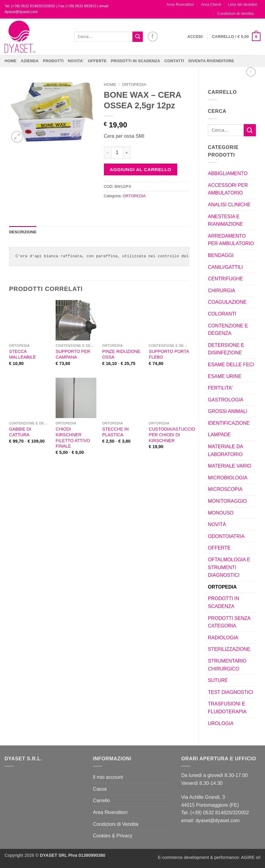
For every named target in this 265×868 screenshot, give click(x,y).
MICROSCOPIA (225, 489)
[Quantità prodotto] (117, 153)
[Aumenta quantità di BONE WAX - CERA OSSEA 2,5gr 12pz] (127, 153)
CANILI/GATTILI (225, 267)
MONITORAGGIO (227, 501)
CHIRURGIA (222, 290)
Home (10, 61)
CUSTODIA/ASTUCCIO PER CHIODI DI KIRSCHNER (172, 435)
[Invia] (138, 37)
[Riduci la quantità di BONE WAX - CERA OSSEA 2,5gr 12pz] (108, 153)
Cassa (100, 789)
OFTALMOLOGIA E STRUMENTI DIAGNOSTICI (229, 567)
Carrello (102, 800)
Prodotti (53, 61)
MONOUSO (221, 513)
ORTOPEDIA (222, 587)
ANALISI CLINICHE (229, 205)
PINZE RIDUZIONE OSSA (121, 354)
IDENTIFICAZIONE (229, 423)
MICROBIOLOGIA (228, 478)
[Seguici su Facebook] (153, 37)
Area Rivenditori (180, 4)
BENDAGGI (221, 255)
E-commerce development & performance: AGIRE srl (209, 857)
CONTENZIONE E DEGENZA (228, 330)
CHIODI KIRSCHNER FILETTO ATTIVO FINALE (73, 437)
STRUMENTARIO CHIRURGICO (227, 665)
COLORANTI (222, 314)
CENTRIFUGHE (225, 279)
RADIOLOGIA (223, 638)
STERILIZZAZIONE (229, 649)
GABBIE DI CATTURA (20, 432)
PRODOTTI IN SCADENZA (136, 61)
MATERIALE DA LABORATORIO (225, 450)
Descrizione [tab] (23, 232)
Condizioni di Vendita (236, 14)
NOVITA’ (76, 61)
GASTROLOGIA (225, 400)
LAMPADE (219, 435)
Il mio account (108, 777)
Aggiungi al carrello (140, 169)
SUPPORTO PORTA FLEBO (169, 354)
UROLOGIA (221, 723)
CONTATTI (174, 61)
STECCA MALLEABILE (22, 354)
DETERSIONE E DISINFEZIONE (226, 349)
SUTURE (218, 680)
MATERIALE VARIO (230, 466)
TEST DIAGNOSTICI (231, 692)
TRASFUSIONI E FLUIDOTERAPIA (227, 708)
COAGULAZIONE (227, 302)
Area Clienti (211, 4)
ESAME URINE (225, 376)
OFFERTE (97, 61)
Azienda (30, 61)
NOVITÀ (217, 524)
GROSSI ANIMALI (228, 411)
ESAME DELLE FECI (231, 365)
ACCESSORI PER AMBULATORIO (228, 189)
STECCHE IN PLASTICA (115, 432)
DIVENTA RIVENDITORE (211, 61)
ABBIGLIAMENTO (228, 173)
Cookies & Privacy (113, 836)
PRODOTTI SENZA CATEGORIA (229, 622)
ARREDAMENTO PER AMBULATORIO (231, 240)
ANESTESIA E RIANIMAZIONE (225, 220)
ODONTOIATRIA (226, 536)
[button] (195, 37)
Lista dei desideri (243, 4)
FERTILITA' (220, 388)
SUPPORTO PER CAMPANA (73, 354)
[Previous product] (251, 72)
